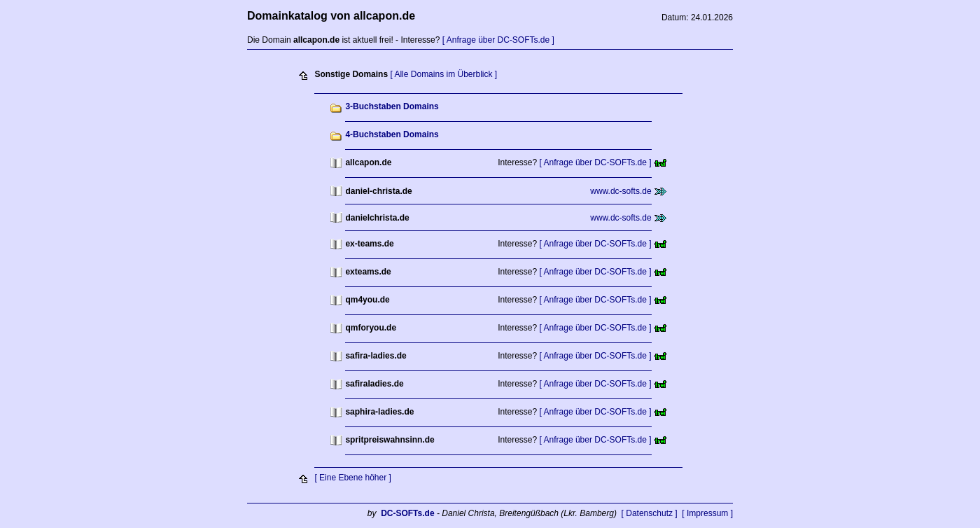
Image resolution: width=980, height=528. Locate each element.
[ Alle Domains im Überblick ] (443, 74)
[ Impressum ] (707, 513)
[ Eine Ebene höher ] (352, 478)
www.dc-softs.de (621, 191)
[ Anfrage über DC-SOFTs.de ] (498, 40)
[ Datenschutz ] (650, 513)
